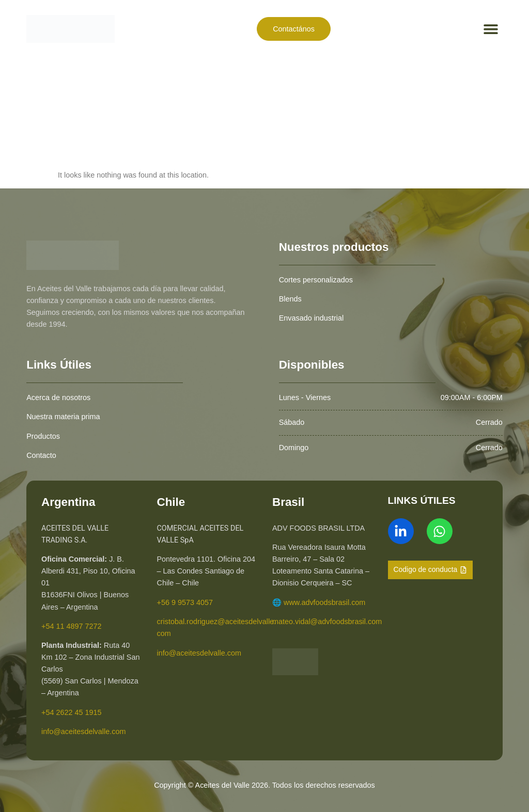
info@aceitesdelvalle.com (83, 731)
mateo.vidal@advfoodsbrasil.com (327, 622)
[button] (491, 29)
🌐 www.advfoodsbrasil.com (319, 602)
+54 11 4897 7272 (71, 626)
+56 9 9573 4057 (185, 602)
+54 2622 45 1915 (71, 712)
